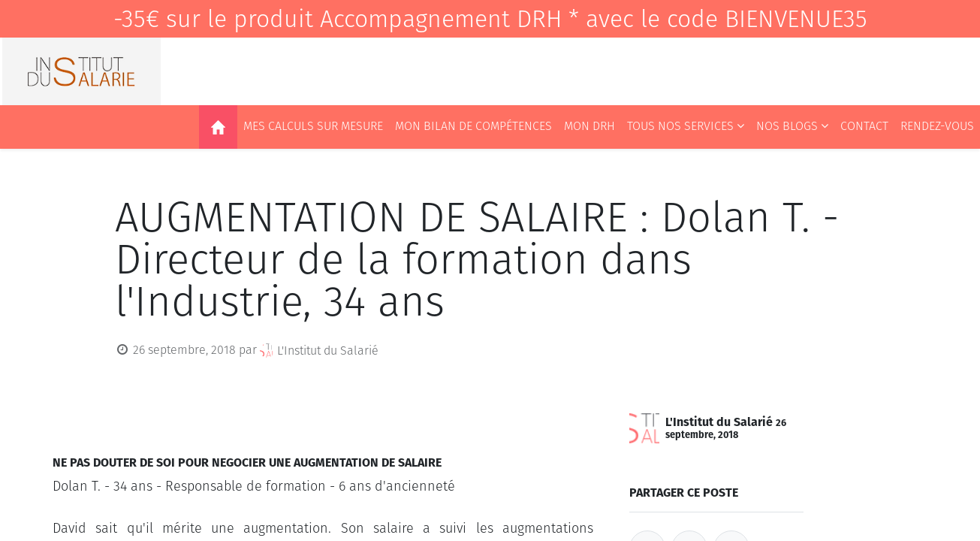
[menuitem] (218, 127)
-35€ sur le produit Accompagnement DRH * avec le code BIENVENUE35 (490, 19)
